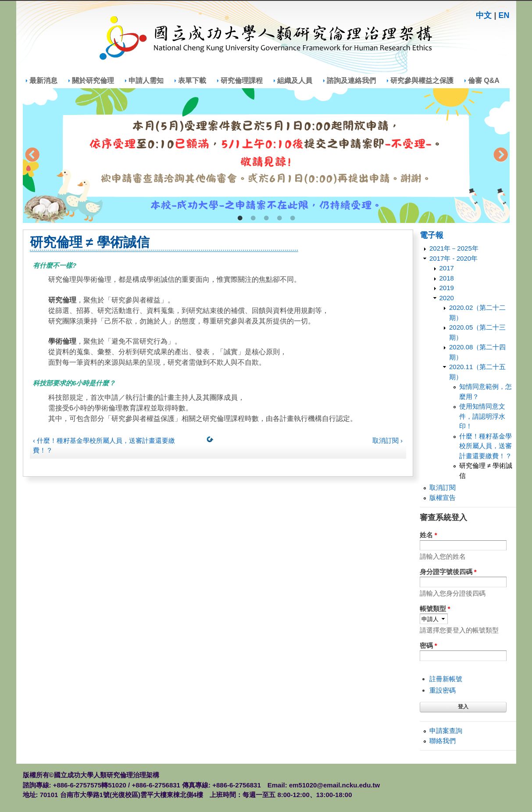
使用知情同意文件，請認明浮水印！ (482, 416)
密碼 (428, 645)
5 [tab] (293, 219)
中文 (484, 15)
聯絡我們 (443, 741)
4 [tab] (279, 219)
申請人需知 (146, 81)
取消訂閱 (443, 487)
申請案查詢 (446, 731)
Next (500, 156)
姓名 (428, 535)
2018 (447, 278)
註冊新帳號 (446, 679)
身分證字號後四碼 (448, 572)
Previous (32, 156)
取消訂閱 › (387, 440)
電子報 (432, 235)
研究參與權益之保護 (422, 81)
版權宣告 (443, 498)
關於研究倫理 (93, 81)
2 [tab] (253, 219)
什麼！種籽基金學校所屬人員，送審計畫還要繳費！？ (486, 446)
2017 (447, 268)
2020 (447, 298)
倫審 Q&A (484, 81)
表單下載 (192, 81)
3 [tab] (266, 219)
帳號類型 (435, 609)
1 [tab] (240, 219)
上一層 (212, 441)
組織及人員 (295, 81)
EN (504, 15)
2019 (447, 288)
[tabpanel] (266, 156)
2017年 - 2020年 (453, 258)
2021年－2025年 (454, 248)
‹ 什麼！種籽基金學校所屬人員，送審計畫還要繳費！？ (104, 446)
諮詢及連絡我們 (351, 81)
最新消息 (43, 81)
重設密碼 (443, 690)
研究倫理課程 (242, 81)
